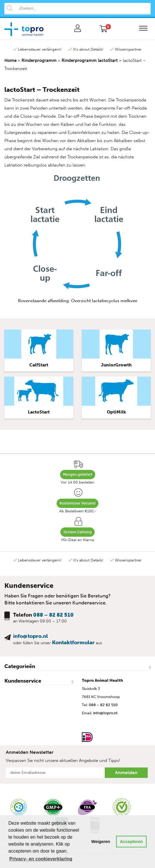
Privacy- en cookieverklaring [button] (41, 859)
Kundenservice (23, 681)
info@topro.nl (30, 636)
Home (10, 60)
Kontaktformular (73, 643)
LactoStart (39, 412)
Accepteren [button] (131, 842)
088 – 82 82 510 (53, 615)
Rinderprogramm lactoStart (90, 60)
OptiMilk (116, 412)
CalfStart (39, 365)
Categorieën (20, 666)
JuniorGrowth (116, 365)
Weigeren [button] (101, 842)
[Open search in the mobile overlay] (77, 9)
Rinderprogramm (39, 60)
